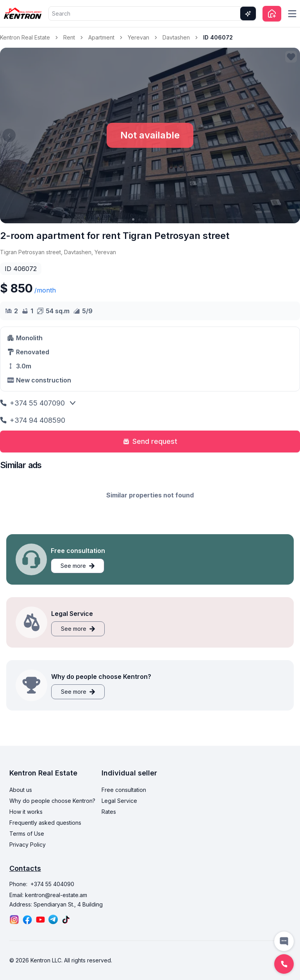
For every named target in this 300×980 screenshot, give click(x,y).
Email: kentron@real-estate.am (48, 895)
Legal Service (119, 801)
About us (21, 790)
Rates (109, 812)
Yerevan (138, 37)
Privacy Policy (28, 844)
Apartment (101, 37)
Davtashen (176, 37)
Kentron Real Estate (25, 37)
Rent (69, 37)
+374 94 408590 (33, 420)
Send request (150, 441)
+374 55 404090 (52, 884)
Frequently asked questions (45, 823)
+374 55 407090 (32, 403)
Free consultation (124, 790)
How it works (26, 812)
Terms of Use (27, 834)
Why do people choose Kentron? (52, 801)
